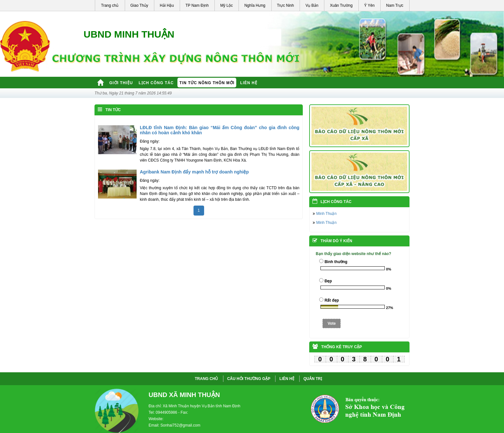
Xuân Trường (341, 5)
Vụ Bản (312, 5)
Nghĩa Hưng (255, 5)
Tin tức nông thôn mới (207, 83)
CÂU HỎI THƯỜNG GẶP (249, 379)
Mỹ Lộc (226, 5)
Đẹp (328, 281)
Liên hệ (249, 83)
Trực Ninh (286, 5)
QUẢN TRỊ (313, 379)
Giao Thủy (139, 5)
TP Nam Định (197, 5)
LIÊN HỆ (287, 379)
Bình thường (336, 262)
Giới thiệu (121, 83)
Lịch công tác (156, 83)
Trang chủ (110, 5)
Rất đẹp (332, 300)
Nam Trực (395, 5)
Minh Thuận (326, 214)
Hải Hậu (167, 5)
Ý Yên (369, 5)
